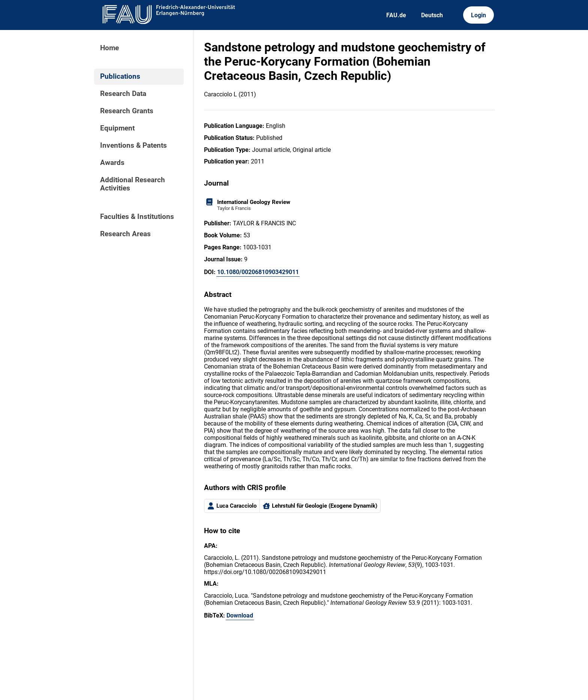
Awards (112, 163)
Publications (120, 76)
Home (109, 48)
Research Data (123, 94)
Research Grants (127, 111)
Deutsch (432, 15)
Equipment (117, 128)
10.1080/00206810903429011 (258, 272)
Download (240, 615)
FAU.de (396, 15)
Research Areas (125, 234)
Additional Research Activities (133, 184)
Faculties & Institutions (137, 217)
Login (478, 15)
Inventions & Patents (133, 145)
